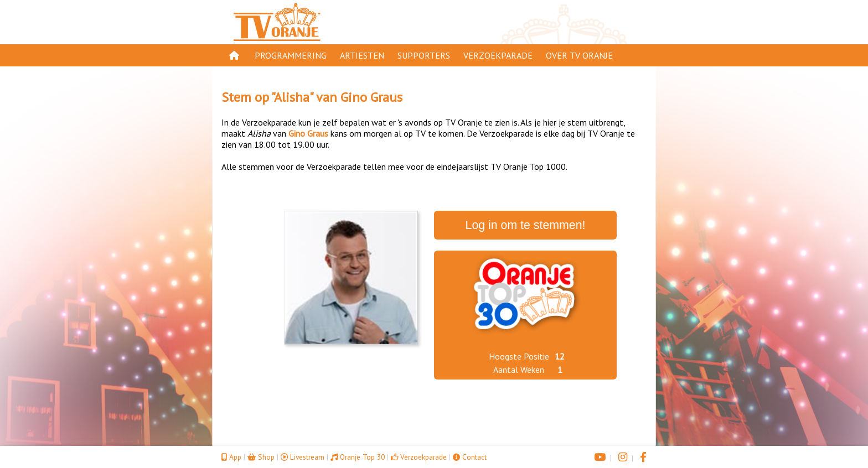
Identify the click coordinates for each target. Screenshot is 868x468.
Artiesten (362, 55)
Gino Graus (371, 97)
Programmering (291, 55)
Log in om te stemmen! (526, 225)
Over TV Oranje (579, 55)
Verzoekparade (498, 55)
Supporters (424, 55)
